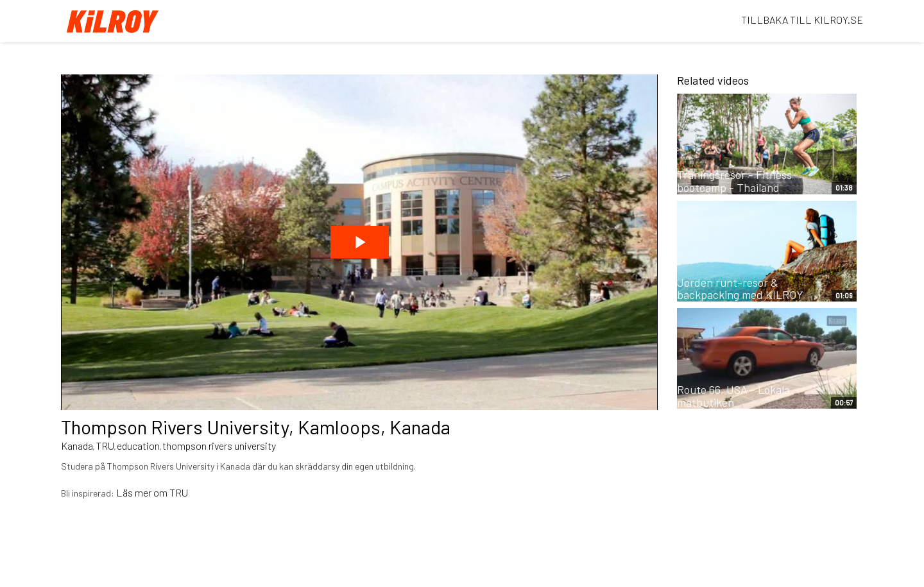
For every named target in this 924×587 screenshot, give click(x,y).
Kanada (77, 446)
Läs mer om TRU (152, 492)
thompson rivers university (219, 446)
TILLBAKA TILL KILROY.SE (802, 20)
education (138, 446)
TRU (105, 446)
